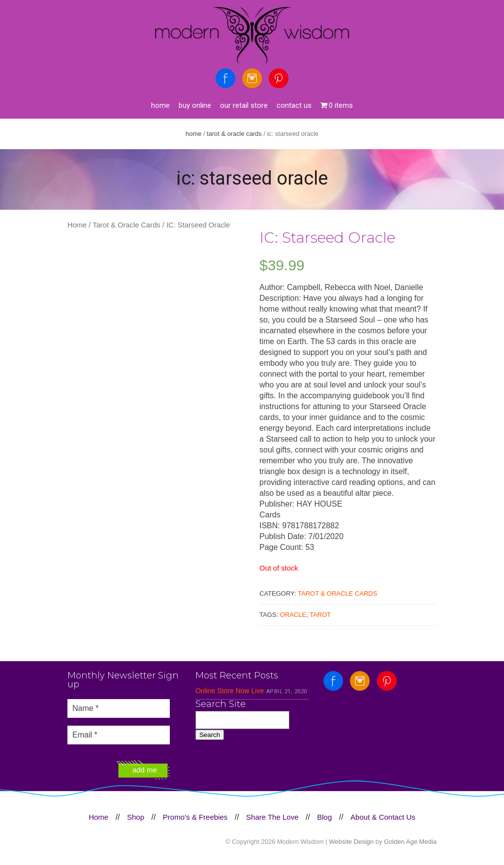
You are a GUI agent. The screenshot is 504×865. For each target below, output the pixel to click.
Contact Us (294, 105)
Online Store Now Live (230, 691)
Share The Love (272, 817)
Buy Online (195, 105)
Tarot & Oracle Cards (234, 134)
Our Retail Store (244, 105)
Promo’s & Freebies (195, 817)
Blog (324, 817)
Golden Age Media (410, 842)
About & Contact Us (383, 817)
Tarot (320, 615)
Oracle (293, 615)
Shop (136, 817)
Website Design (351, 842)
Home (160, 105)
